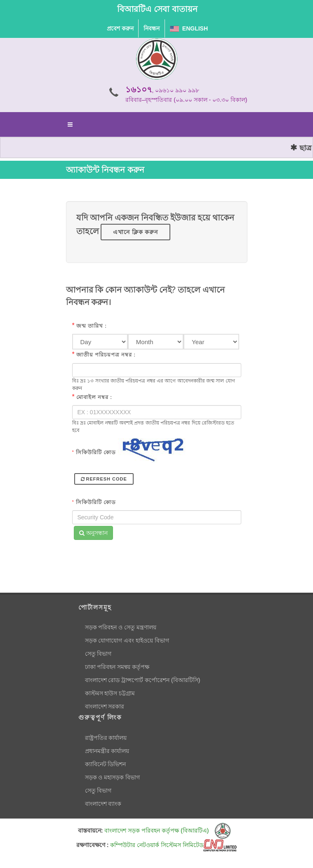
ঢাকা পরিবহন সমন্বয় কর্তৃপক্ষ (117, 667)
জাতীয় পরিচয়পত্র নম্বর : (106, 355)
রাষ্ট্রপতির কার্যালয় (106, 738)
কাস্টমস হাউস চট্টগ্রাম (110, 693)
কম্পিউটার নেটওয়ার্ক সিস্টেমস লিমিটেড (173, 845)
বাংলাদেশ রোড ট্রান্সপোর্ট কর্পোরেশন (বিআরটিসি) (143, 680)
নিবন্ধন (152, 28)
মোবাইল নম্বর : (94, 397)
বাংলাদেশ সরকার (105, 706)
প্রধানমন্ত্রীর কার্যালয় (107, 751)
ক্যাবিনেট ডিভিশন (106, 764)
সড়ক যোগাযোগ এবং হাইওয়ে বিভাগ (127, 640)
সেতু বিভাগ (98, 654)
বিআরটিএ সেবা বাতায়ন (157, 9)
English (189, 28)
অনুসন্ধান (93, 533)
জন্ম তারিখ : (91, 326)
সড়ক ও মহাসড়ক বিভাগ (113, 777)
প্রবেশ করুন (120, 28)
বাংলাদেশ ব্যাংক (103, 804)
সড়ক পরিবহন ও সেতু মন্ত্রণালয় (121, 627)
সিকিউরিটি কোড (94, 452)
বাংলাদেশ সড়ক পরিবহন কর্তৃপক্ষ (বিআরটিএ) (168, 830)
